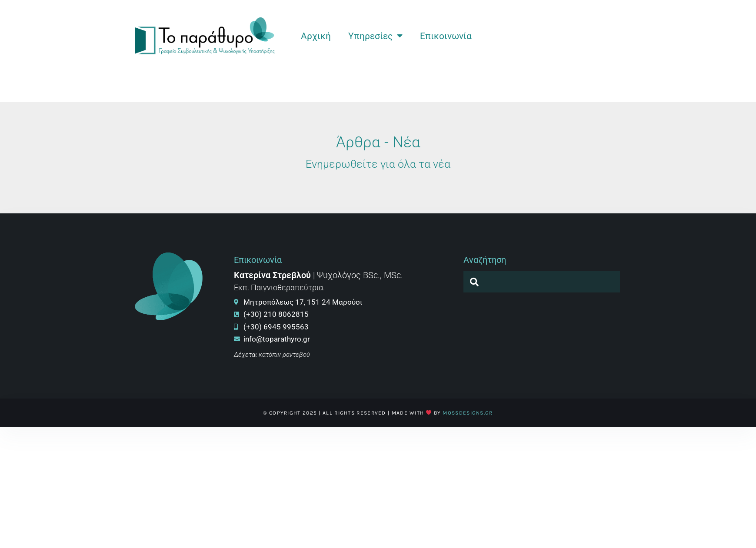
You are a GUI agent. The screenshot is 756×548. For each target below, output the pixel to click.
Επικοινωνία (446, 36)
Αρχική (316, 36)
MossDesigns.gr (468, 413)
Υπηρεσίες (375, 36)
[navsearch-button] (474, 282)
